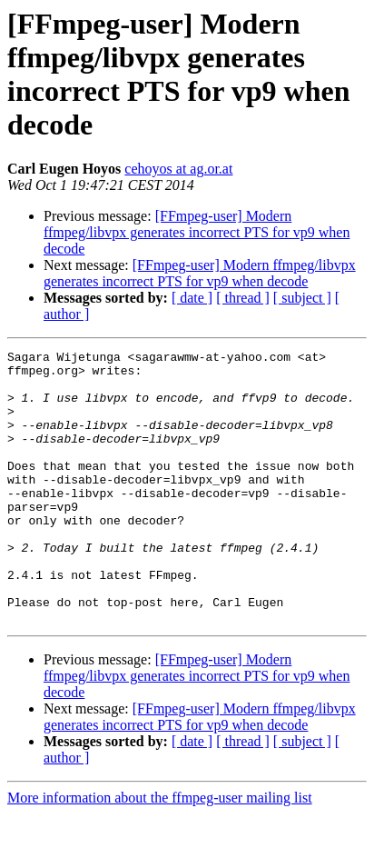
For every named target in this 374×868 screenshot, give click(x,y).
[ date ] (192, 298)
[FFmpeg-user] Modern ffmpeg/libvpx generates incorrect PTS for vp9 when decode (197, 232)
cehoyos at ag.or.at (178, 169)
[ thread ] (243, 298)
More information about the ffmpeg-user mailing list (160, 852)
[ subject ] (302, 298)
